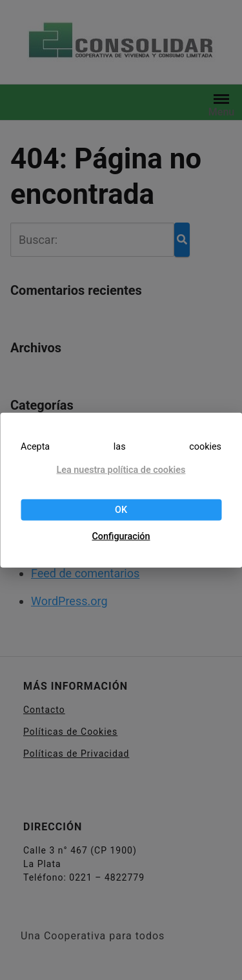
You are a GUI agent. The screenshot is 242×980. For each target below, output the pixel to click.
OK (121, 509)
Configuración (121, 536)
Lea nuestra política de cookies (121, 470)
